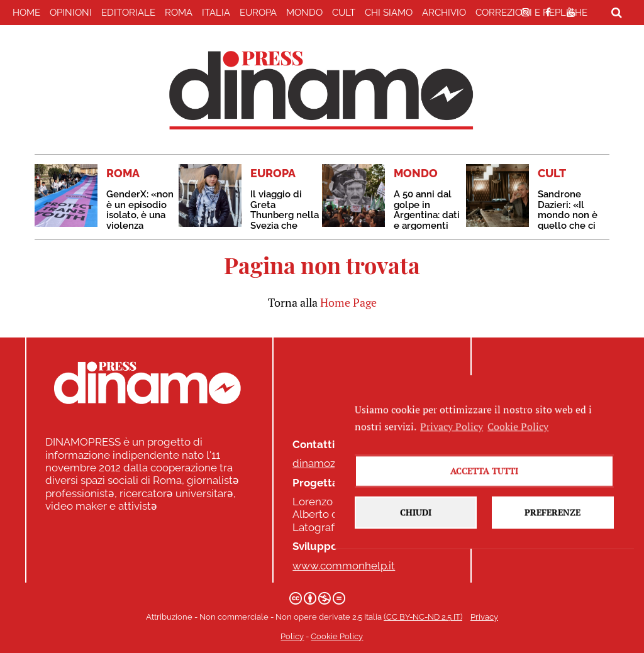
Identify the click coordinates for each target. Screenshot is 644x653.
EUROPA (258, 13)
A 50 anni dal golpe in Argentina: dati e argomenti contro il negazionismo (427, 220)
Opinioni (71, 13)
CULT (344, 13)
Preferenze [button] (552, 546)
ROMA (179, 13)
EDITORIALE (128, 13)
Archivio (444, 13)
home (26, 13)
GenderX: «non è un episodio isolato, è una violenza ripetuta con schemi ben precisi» (140, 225)
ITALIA (216, 13)
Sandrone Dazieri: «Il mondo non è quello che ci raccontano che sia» (568, 220)
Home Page (348, 302)
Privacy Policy (452, 459)
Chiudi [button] (416, 546)
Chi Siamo (389, 13)
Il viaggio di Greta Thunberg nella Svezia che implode (285, 215)
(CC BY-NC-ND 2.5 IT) (423, 617)
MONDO (304, 13)
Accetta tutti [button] (484, 504)
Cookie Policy (337, 636)
